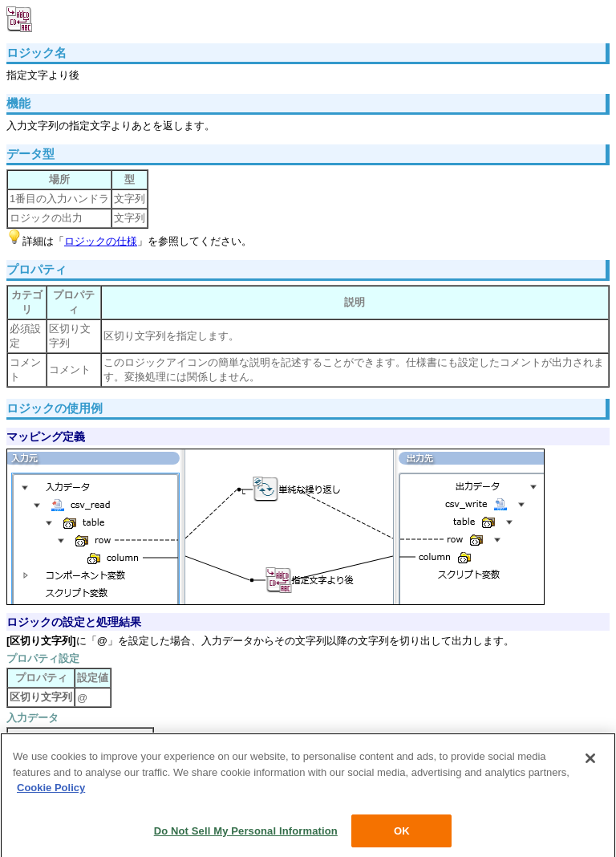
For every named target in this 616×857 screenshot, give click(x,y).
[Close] (590, 762)
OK (402, 834)
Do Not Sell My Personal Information (246, 834)
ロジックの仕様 (101, 241)
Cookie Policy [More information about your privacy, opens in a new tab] (51, 791)
